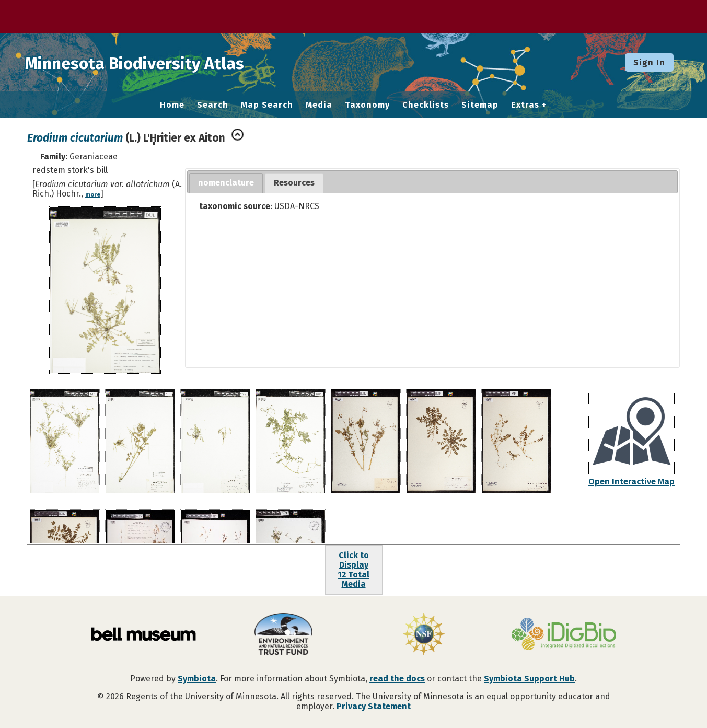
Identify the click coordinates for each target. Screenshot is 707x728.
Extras (525, 105)
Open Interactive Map (631, 482)
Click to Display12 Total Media (353, 570)
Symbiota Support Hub (529, 679)
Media (319, 105)
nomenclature (226, 183)
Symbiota (197, 679)
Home (172, 105)
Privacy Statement (374, 706)
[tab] (226, 183)
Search (213, 105)
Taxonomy (367, 105)
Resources (294, 183)
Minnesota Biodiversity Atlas (163, 62)
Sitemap (480, 105)
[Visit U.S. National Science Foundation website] (424, 635)
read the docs (397, 679)
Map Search (267, 105)
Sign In (649, 62)
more (93, 195)
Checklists (426, 105)
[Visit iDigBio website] (564, 635)
